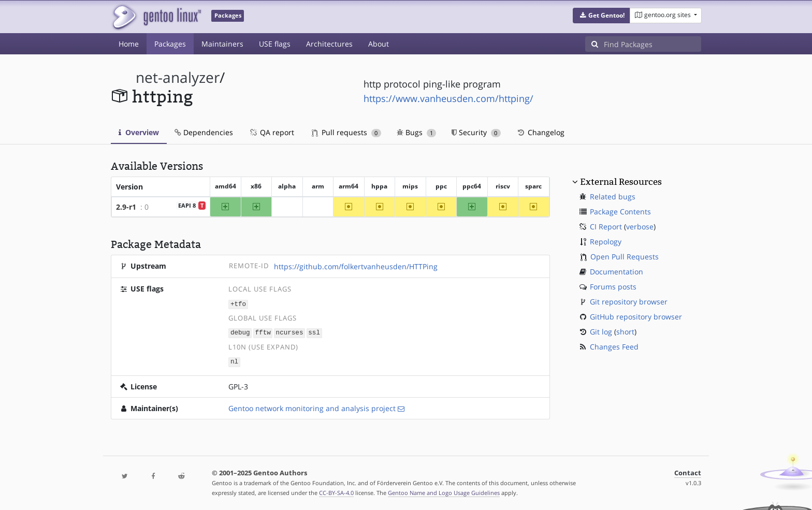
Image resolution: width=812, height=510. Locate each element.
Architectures (329, 44)
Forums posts (613, 287)
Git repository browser (629, 302)
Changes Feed (614, 347)
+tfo (238, 304)
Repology (606, 242)
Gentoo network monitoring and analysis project (312, 407)
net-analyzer (178, 77)
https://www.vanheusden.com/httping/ (448, 98)
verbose (640, 227)
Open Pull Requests (625, 257)
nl (234, 361)
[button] (601, 16)
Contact (688, 471)
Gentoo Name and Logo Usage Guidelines (444, 491)
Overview (139, 132)
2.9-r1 (126, 207)
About (379, 44)
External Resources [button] (621, 182)
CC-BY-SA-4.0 (336, 491)
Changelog (540, 132)
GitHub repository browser (636, 317)
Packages (170, 44)
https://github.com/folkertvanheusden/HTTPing (356, 266)
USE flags (275, 44)
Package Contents (620, 212)
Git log (601, 332)
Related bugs (613, 196)
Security (476, 132)
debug (240, 332)
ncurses (290, 332)
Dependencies (204, 132)
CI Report (606, 227)
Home (129, 44)
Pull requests (346, 132)
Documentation (617, 272)
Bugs (417, 132)
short (625, 332)
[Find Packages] (653, 44)
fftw (263, 332)
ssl (314, 332)
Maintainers (222, 44)
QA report (271, 132)
